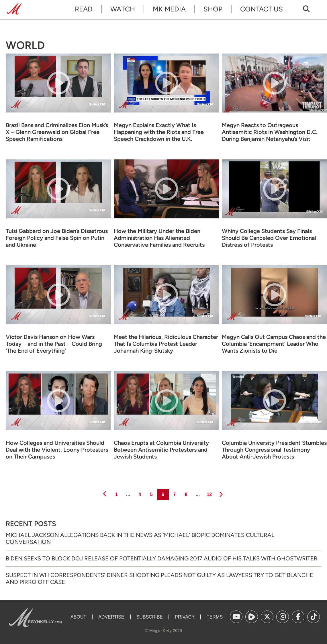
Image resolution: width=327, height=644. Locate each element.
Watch (123, 9)
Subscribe (150, 617)
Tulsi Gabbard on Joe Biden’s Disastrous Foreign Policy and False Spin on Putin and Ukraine (57, 238)
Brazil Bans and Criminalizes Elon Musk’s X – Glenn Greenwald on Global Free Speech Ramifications (57, 132)
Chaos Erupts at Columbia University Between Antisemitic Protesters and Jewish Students (161, 450)
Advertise (111, 617)
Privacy (185, 617)
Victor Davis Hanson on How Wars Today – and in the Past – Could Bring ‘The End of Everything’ (54, 344)
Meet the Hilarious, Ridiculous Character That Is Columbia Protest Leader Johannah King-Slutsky (166, 344)
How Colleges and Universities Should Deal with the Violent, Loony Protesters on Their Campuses (57, 450)
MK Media (169, 9)
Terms (215, 617)
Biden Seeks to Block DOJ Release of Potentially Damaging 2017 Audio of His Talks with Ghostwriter (162, 558)
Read (84, 9)
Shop (213, 9)
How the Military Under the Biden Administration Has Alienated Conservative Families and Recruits (159, 238)
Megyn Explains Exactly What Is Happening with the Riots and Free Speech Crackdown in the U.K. (159, 132)
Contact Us (262, 9)
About (78, 617)
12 (209, 493)
